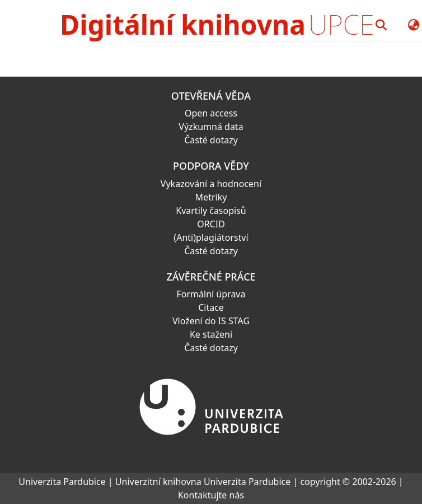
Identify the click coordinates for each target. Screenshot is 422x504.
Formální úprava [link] (211, 294)
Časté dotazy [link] (211, 140)
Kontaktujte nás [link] (211, 495)
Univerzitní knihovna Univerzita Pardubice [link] (203, 482)
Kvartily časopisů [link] (211, 211)
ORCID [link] (211, 224)
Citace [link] (211, 307)
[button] (381, 25)
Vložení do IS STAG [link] (211, 321)
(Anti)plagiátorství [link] (211, 237)
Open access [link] (211, 113)
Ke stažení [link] (211, 334)
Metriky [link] (211, 197)
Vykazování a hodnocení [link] (211, 184)
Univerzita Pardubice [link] (62, 482)
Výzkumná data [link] (211, 127)
